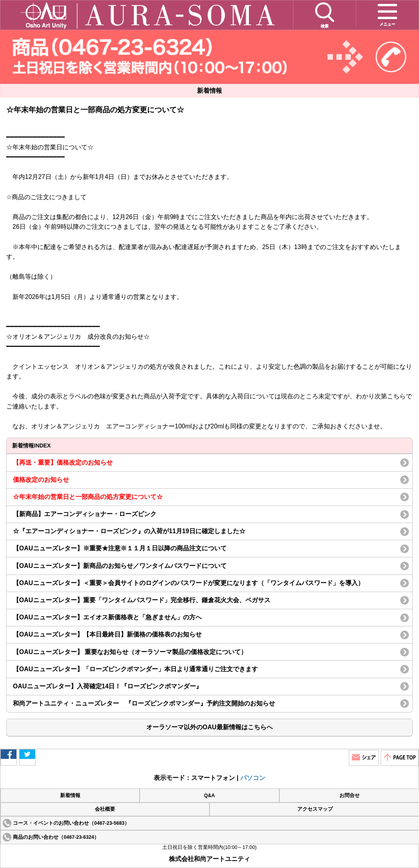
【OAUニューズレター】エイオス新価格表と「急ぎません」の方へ (107, 617)
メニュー (387, 14)
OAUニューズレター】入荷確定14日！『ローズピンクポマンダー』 (107, 686)
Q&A (209, 796)
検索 (325, 15)
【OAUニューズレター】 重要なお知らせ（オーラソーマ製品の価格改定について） (130, 652)
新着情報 (70, 796)
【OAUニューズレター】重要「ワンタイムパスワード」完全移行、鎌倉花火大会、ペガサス (142, 600)
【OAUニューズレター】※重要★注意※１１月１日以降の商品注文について (120, 548)
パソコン (253, 778)
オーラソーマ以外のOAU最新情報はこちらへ (209, 727)
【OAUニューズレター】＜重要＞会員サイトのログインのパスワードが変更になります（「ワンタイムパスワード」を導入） (188, 583)
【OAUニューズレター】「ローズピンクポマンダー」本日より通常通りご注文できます (135, 669)
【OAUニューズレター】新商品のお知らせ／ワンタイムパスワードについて (120, 566)
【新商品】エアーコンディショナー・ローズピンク (85, 514)
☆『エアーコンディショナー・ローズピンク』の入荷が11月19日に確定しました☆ (132, 531)
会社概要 (105, 809)
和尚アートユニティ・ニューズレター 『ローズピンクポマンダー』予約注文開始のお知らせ (144, 703)
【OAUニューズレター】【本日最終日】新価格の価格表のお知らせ (107, 634)
